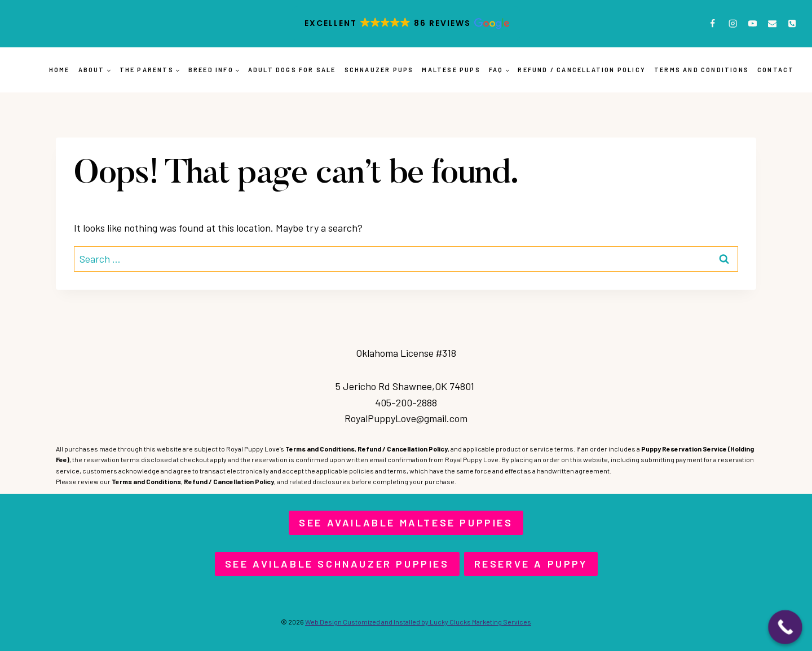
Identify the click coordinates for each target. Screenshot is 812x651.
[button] (406, 24)
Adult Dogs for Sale (292, 70)
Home (59, 70)
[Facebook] (713, 24)
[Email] (772, 24)
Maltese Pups (451, 70)
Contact (776, 70)
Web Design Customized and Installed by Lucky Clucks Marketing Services (418, 622)
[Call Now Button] (785, 627)
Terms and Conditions (701, 70)
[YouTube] (753, 24)
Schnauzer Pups (379, 70)
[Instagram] (733, 24)
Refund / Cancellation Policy (582, 70)
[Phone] (792, 24)
